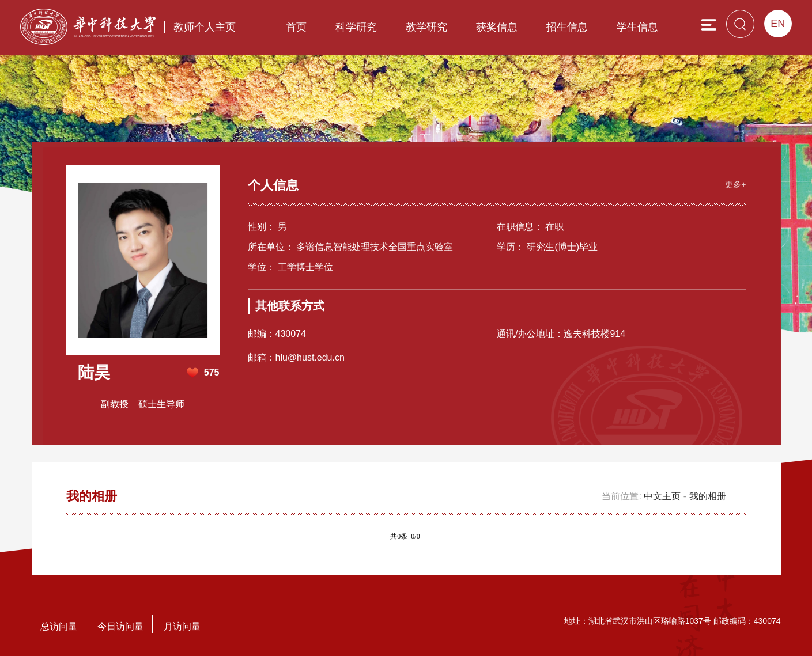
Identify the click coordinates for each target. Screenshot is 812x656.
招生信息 (567, 27)
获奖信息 (497, 27)
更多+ (735, 184)
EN (778, 24)
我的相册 (708, 496)
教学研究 (426, 27)
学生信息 (637, 27)
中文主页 (662, 496)
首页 (296, 27)
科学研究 (356, 27)
